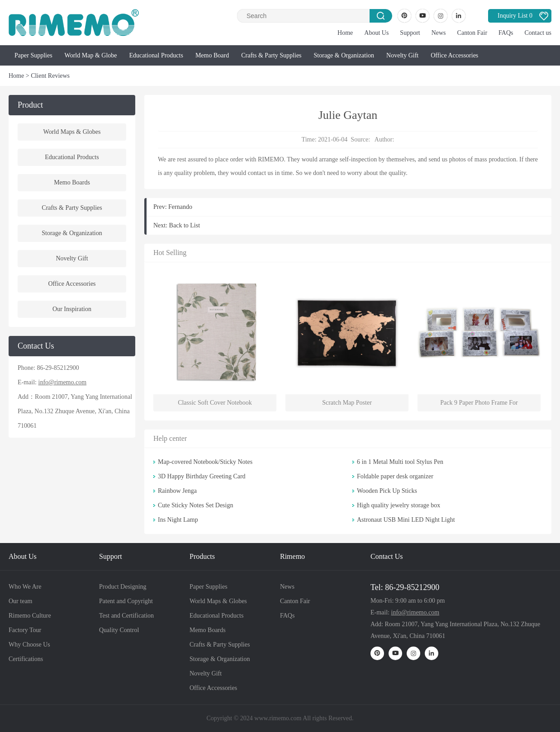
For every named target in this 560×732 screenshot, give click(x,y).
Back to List (185, 225)
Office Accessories (454, 55)
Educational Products (156, 55)
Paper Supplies (33, 55)
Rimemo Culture (30, 616)
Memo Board (212, 55)
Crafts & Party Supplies (271, 55)
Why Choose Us (29, 645)
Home (345, 33)
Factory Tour (25, 630)
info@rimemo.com (63, 382)
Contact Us (387, 556)
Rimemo (292, 556)
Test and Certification (126, 616)
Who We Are (25, 587)
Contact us (538, 33)
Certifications (26, 659)
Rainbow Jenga (177, 491)
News (439, 33)
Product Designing (123, 587)
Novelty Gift (402, 55)
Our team (20, 601)
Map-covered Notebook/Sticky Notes (205, 462)
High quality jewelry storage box (399, 505)
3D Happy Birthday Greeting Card (202, 476)
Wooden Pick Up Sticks (387, 491)
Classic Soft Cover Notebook (215, 403)
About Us (376, 33)
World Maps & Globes (72, 132)
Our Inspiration (72, 309)
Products (202, 556)
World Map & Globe (91, 55)
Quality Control (119, 630)
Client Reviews (50, 76)
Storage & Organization (344, 55)
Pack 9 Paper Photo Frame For (479, 403)
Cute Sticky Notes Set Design (195, 505)
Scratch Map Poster (347, 403)
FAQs (506, 33)
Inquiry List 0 (515, 16)
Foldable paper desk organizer (395, 476)
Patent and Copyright (126, 601)
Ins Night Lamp (178, 520)
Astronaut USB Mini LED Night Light (406, 520)
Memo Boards (72, 182)
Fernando (180, 207)
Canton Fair (472, 33)
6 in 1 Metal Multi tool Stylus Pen (400, 462)
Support (410, 33)
